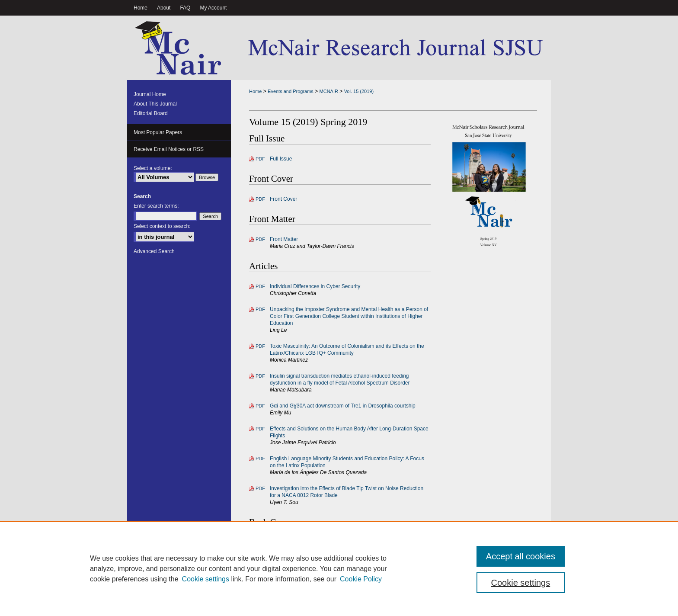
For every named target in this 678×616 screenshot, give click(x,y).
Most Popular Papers (158, 132)
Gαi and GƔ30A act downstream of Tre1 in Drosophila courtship (343, 406)
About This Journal (155, 104)
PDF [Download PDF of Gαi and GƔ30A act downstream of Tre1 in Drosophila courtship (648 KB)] (260, 406)
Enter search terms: (156, 206)
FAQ (300, 595)
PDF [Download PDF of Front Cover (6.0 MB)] (260, 199)
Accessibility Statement (381, 595)
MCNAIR (329, 91)
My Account (329, 595)
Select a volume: (153, 168)
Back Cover (283, 542)
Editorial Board (151, 113)
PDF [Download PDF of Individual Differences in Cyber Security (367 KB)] (260, 286)
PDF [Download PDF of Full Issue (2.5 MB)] (260, 159)
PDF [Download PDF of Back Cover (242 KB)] (260, 542)
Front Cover (283, 199)
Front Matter (284, 239)
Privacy (252, 604)
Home (255, 91)
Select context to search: (162, 226)
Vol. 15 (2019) (359, 91)
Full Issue (281, 159)
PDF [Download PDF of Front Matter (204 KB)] (260, 239)
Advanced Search (154, 251)
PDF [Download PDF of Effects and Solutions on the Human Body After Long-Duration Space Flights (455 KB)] (260, 429)
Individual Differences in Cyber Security (315, 286)
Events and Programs (291, 91)
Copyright (277, 604)
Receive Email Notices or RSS (169, 149)
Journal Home (150, 94)
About (277, 595)
